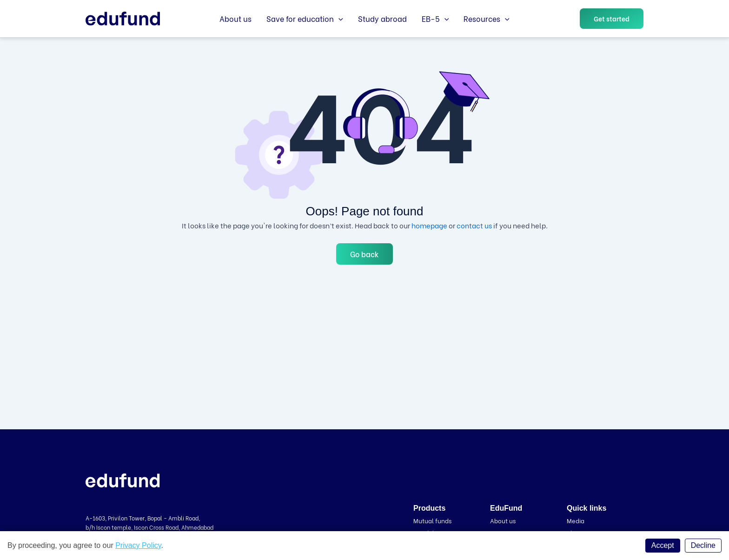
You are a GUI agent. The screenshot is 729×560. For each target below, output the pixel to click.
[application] (338, 19)
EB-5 (435, 19)
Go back (364, 254)
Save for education (305, 19)
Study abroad (382, 18)
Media (576, 520)
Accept (663, 545)
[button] (612, 19)
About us (235, 18)
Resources (487, 19)
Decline (703, 545)
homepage (429, 225)
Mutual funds (432, 520)
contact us (474, 225)
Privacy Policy (138, 545)
